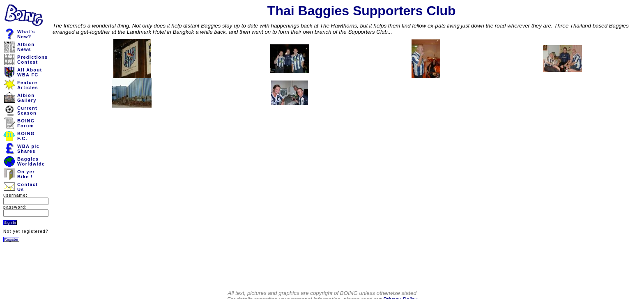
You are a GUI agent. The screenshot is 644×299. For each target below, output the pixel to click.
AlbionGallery (27, 98)
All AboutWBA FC (30, 72)
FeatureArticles (28, 85)
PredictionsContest (33, 60)
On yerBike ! (26, 174)
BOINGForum (26, 123)
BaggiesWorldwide (31, 161)
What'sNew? (26, 34)
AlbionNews (26, 47)
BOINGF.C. (26, 136)
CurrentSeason (27, 110)
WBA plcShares (28, 149)
